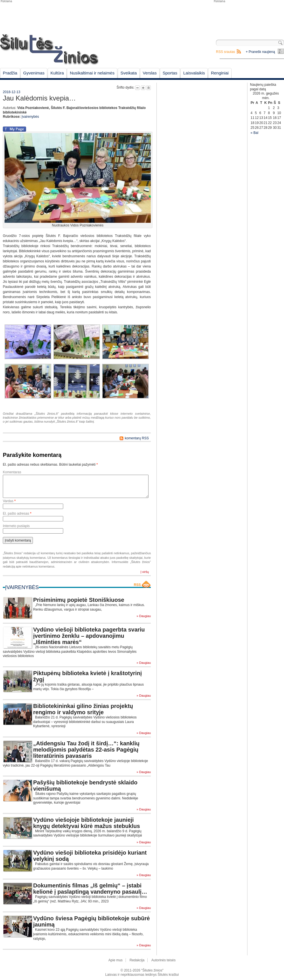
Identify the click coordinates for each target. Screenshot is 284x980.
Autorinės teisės (163, 960)
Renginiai (220, 73)
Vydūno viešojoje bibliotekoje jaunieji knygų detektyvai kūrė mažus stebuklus (87, 823)
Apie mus (116, 960)
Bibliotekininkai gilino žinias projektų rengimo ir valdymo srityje (83, 709)
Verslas (150, 73)
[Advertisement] (249, 17)
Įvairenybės (30, 117)
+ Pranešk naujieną (260, 52)
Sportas (170, 73)
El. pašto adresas (17, 513)
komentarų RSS (137, 438)
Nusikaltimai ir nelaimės (92, 73)
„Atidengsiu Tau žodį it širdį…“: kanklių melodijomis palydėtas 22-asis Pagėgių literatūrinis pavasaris (86, 750)
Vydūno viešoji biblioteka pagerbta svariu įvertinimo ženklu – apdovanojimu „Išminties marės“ (89, 636)
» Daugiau (144, 616)
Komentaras (12, 472)
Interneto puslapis (16, 526)
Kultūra (57, 73)
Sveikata (129, 73)
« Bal (254, 133)
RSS (137, 585)
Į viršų (145, 572)
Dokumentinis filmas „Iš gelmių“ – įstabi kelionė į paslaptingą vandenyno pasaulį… (90, 889)
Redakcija (137, 960)
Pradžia (10, 73)
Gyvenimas (34, 73)
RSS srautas (225, 52)
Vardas (9, 501)
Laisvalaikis (194, 73)
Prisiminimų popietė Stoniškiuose (79, 600)
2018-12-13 (11, 92)
